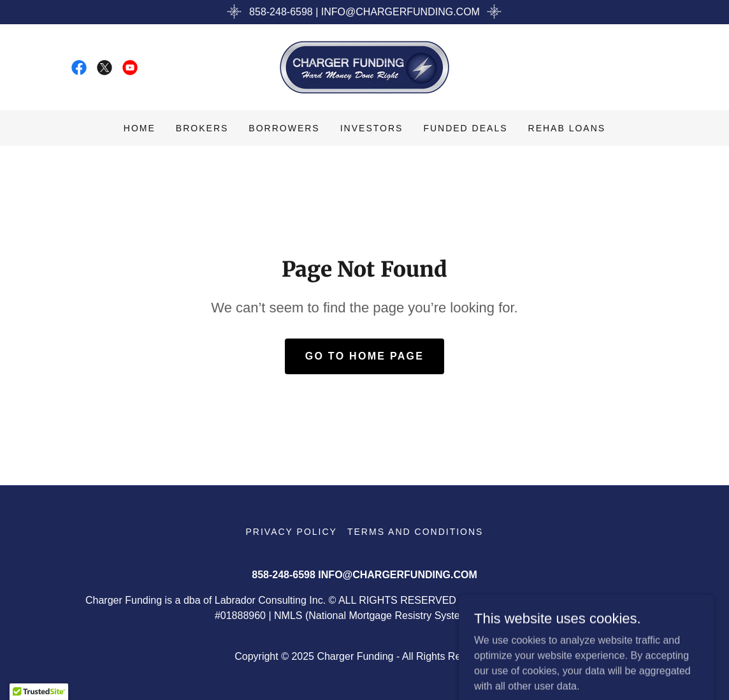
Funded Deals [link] (465, 128)
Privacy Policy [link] (292, 532)
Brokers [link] (202, 128)
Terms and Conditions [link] (415, 532)
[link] (79, 68)
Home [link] (140, 128)
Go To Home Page (365, 356)
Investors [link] (372, 128)
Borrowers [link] (284, 128)
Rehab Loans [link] (567, 128)
